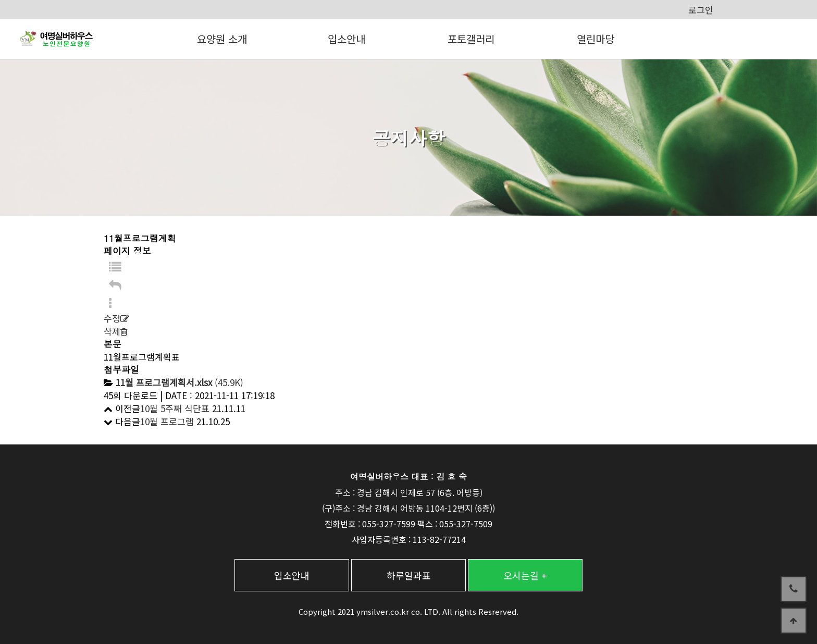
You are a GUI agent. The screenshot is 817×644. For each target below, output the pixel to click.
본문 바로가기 (0, 0)
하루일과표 (409, 575)
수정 (116, 318)
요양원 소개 (222, 39)
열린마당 (596, 39)
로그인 (701, 10)
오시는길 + (525, 575)
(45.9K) (180, 382)
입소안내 (346, 39)
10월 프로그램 (167, 421)
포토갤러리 (471, 39)
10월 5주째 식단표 (175, 408)
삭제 (115, 331)
